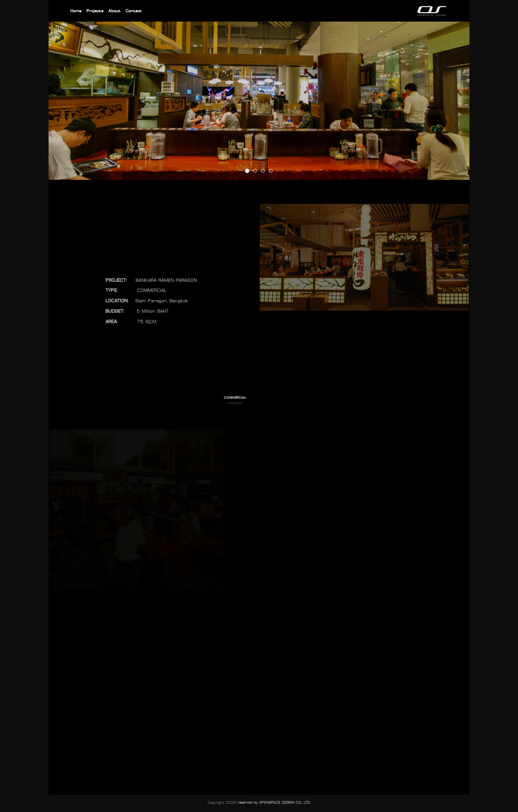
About (114, 11)
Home (76, 11)
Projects (95, 11)
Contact (134, 11)
